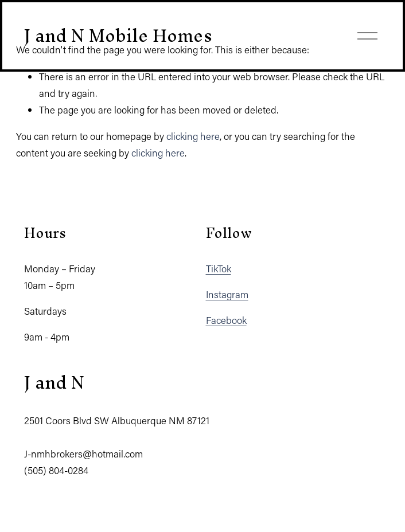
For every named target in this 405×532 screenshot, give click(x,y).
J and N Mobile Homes (118, 35)
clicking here (193, 136)
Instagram (227, 294)
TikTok (219, 268)
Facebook (226, 320)
